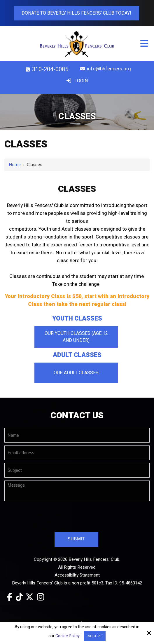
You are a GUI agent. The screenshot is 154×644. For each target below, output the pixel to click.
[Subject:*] (77, 470)
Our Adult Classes (76, 373)
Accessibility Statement (77, 575)
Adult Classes (77, 355)
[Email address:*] (77, 453)
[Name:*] (77, 435)
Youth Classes (77, 319)
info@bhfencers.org (105, 69)
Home (15, 165)
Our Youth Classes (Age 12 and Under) (76, 337)
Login (76, 81)
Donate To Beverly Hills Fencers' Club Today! (76, 13)
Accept (95, 636)
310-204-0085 (46, 69)
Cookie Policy (68, 636)
